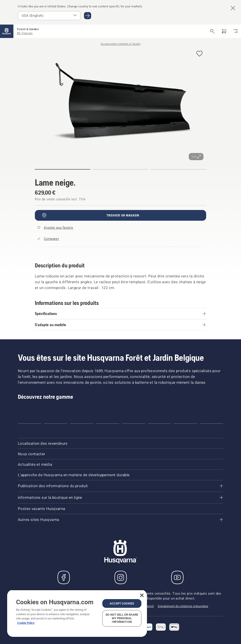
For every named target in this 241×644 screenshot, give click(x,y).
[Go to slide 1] (29, 424)
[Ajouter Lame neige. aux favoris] (199, 54)
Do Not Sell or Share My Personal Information (122, 618)
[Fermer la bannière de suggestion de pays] (233, 8)
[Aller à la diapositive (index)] (63, 169)
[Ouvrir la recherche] (212, 31)
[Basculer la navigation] (236, 31)
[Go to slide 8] (212, 424)
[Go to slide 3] (82, 424)
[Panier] (224, 31)
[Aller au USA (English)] (88, 16)
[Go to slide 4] (107, 424)
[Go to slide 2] (55, 424)
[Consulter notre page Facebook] (64, 577)
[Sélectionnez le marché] (49, 16)
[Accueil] (7, 31)
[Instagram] (121, 577)
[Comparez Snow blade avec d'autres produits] (48, 239)
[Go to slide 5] (134, 424)
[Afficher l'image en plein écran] (120, 104)
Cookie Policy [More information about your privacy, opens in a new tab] (26, 623)
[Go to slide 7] (185, 424)
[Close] (142, 595)
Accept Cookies (122, 603)
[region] (77, 613)
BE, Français (25, 33)
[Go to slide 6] (159, 424)
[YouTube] (177, 577)
